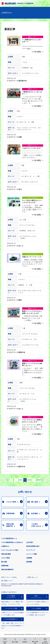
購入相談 (4, 562)
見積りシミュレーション (36, 597)
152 (25, 480)
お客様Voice (5, 546)
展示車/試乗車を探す (33, 546)
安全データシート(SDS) (9, 577)
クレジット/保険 (31, 554)
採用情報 (29, 562)
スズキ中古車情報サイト (11, 619)
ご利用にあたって (32, 577)
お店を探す (30, 542)
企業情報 (29, 558)
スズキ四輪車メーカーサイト (11, 597)
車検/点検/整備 (6, 554)
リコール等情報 (36, 608)
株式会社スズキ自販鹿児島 (25, 3)
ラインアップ (31, 550)
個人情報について (7, 581)
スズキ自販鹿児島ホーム (9, 538)
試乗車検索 (5, 566)
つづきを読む (37, 52)
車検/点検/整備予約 (7, 570)
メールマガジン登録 (11, 608)
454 (39, 480)
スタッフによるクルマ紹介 (10, 550)
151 (21, 480)
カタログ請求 (6, 558)
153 (29, 480)
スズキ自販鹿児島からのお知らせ (12, 542)
